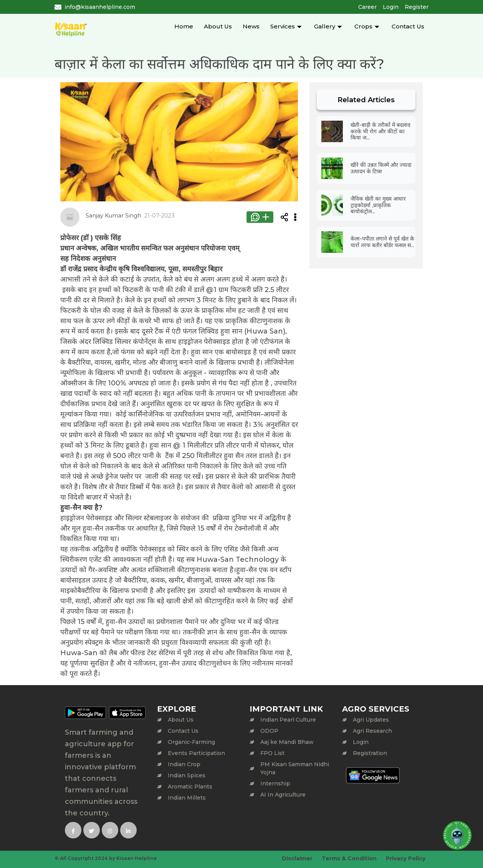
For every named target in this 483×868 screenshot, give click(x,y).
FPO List (272, 753)
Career (367, 7)
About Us (218, 26)
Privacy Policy (406, 858)
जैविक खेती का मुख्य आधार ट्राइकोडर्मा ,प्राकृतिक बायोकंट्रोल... (378, 205)
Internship (275, 783)
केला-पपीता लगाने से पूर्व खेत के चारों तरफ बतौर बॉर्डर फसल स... (382, 242)
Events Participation (196, 753)
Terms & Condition (349, 858)
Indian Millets (187, 798)
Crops (363, 26)
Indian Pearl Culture (288, 720)
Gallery (325, 26)
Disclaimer (297, 858)
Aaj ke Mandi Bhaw (287, 742)
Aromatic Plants (190, 787)
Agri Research (372, 731)
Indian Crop (184, 764)
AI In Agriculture (283, 795)
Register (417, 7)
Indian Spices (187, 775)
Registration (370, 753)
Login (391, 7)
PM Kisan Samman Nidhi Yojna (295, 768)
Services (283, 26)
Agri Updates (371, 720)
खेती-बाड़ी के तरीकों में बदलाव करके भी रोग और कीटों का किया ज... (380, 131)
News (251, 26)
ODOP (269, 731)
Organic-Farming (191, 742)
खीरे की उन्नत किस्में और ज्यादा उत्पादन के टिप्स (381, 168)
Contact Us (408, 26)
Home (184, 26)
